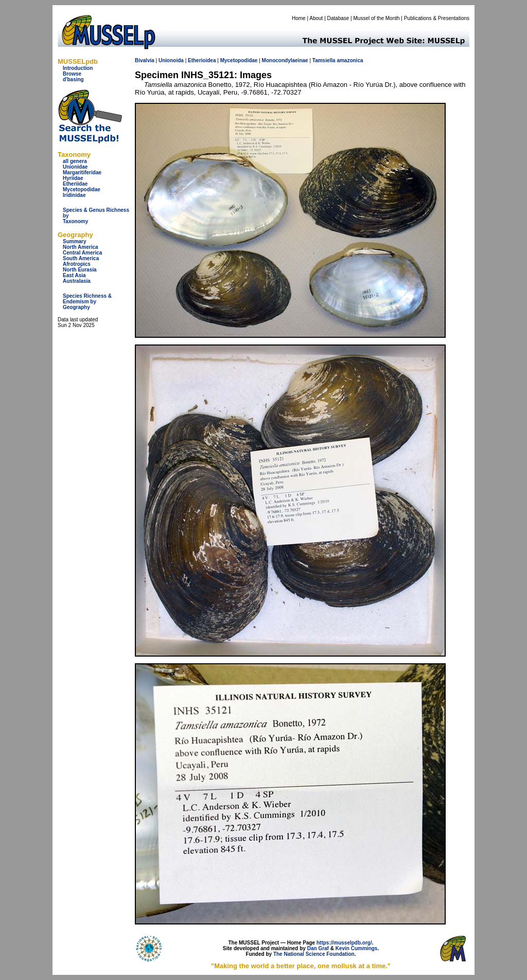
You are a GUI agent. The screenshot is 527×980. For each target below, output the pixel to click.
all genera (75, 161)
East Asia (74, 275)
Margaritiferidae (82, 173)
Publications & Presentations (437, 18)
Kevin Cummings (357, 948)
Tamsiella (324, 60)
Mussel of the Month (377, 18)
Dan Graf (318, 948)
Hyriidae (73, 178)
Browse (72, 74)
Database (338, 18)
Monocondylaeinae (285, 60)
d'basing (73, 79)
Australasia (77, 281)
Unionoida (171, 60)
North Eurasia (80, 270)
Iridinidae (74, 195)
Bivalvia (145, 60)
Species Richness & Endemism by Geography (87, 302)
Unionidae (75, 167)
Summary (75, 241)
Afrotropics (77, 264)
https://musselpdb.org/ (344, 943)
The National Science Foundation (314, 954)
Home (299, 18)
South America (81, 258)
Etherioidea (202, 60)
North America (81, 247)
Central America (82, 253)
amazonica (350, 60)
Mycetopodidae (82, 189)
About (316, 18)
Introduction (78, 68)
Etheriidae (75, 184)
